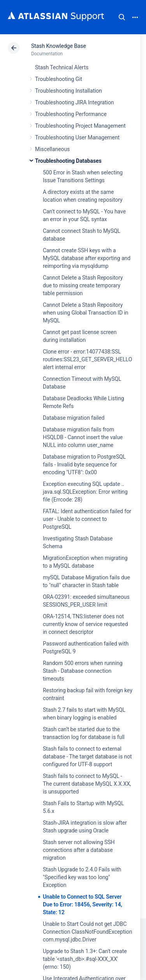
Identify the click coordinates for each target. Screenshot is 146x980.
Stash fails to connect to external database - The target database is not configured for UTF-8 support (87, 757)
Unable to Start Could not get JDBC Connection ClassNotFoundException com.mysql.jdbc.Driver (87, 932)
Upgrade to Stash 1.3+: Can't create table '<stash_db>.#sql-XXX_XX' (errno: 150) (85, 959)
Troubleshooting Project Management (80, 126)
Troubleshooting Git (59, 79)
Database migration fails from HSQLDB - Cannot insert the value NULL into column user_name (83, 437)
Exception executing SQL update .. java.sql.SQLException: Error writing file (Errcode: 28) (85, 492)
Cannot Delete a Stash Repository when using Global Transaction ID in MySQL (85, 313)
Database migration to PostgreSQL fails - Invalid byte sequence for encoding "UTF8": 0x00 (84, 464)
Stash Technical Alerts (62, 67)
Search (122, 17)
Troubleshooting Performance (71, 114)
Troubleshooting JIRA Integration (75, 102)
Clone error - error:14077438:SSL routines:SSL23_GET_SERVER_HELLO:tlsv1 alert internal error (94, 359)
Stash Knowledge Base (59, 46)
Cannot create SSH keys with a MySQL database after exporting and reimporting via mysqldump (87, 258)
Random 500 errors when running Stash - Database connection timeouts (83, 671)
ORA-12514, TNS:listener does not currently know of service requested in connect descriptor (85, 624)
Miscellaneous (52, 149)
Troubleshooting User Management (77, 137)
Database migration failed (74, 418)
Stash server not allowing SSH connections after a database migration (79, 850)
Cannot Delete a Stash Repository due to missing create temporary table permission (83, 285)
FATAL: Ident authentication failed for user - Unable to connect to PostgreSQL (87, 519)
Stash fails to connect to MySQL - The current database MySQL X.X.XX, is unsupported (87, 784)
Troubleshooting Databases (68, 161)
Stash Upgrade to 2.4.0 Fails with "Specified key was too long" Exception (82, 877)
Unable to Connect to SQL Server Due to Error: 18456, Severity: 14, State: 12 (83, 904)
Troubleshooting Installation (69, 91)
